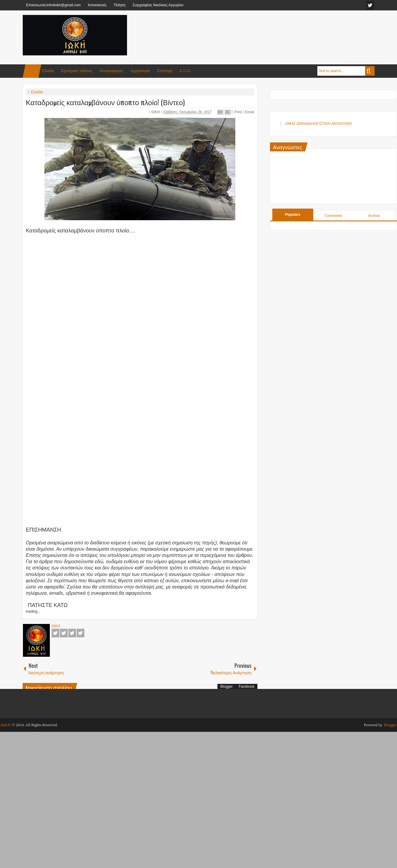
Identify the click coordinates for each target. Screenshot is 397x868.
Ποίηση (120, 5)
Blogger (227, 687)
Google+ (72, 633)
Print (237, 112)
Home (32, 71)
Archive (374, 216)
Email (248, 112)
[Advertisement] (266, 29)
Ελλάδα (48, 71)
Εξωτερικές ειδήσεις (77, 71)
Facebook (55, 633)
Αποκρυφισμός (111, 71)
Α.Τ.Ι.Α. (185, 71)
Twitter (64, 633)
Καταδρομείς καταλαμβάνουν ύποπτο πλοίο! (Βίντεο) (105, 102)
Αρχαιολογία (140, 71)
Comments (333, 216)
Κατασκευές (97, 5)
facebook (370, 5)
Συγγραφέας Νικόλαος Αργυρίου (158, 5)
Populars (293, 215)
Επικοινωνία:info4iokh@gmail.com (54, 5)
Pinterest (81, 633)
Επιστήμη (164, 71)
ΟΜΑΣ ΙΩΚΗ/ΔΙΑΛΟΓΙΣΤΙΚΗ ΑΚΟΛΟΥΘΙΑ (318, 124)
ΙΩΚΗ (156, 112)
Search (370, 71)
